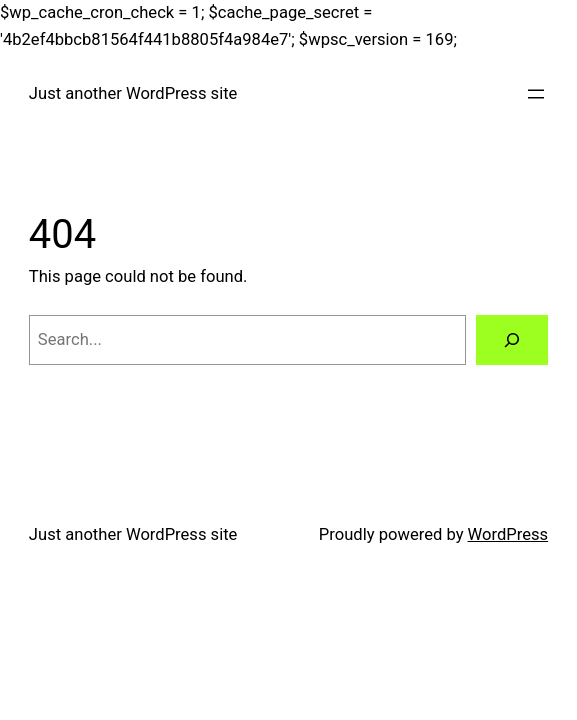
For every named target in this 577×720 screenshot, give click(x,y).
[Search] (512, 340)
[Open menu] (536, 94)
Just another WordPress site (133, 93)
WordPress (508, 534)
